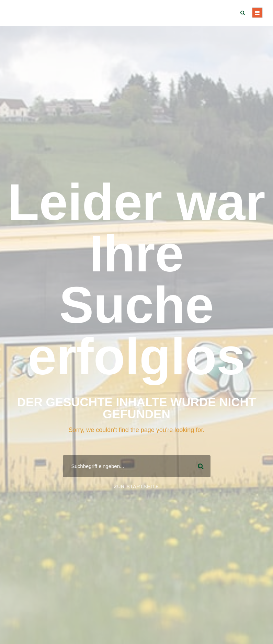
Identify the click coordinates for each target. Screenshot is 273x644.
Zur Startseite (137, 487)
